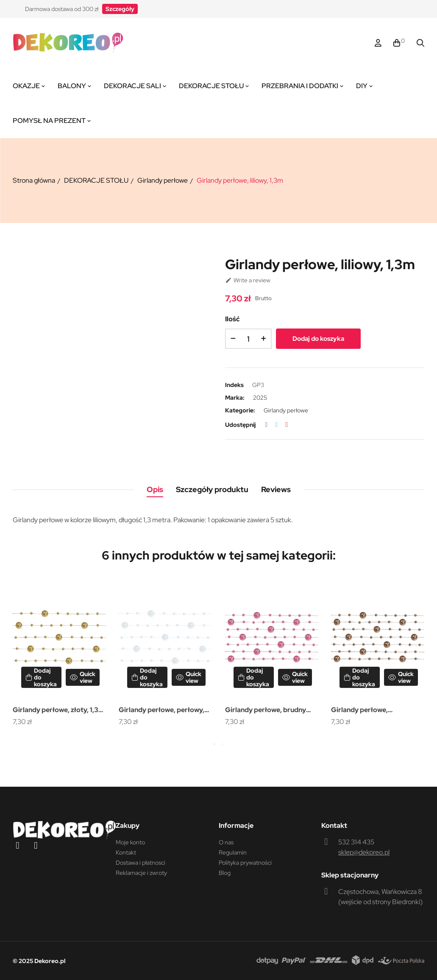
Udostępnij (267, 425)
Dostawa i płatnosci (141, 863)
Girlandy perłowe (286, 410)
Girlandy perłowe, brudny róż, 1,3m (266, 711)
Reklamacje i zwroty (141, 873)
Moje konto (130, 842)
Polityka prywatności (245, 863)
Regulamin (233, 852)
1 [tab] (214, 744)
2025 (260, 398)
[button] (120, 9)
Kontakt (126, 852)
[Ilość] (248, 339)
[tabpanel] (59, 654)
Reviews (276, 489)
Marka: (235, 398)
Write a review (248, 280)
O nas (226, 842)
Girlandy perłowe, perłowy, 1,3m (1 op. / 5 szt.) (161, 711)
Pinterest (287, 425)
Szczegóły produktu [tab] (212, 489)
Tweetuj (276, 425)
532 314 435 (356, 842)
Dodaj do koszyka (318, 339)
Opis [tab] (155, 489)
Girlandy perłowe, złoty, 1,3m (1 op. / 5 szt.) (58, 711)
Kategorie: (240, 410)
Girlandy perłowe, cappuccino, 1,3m (359, 711)
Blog (225, 873)
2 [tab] (223, 744)
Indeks (234, 385)
